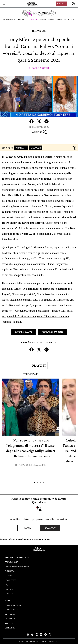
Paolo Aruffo (40, 68)
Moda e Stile (70, 19)
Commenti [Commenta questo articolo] (39, 132)
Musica (51, 19)
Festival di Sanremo (52, 332)
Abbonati (61, 4)
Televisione (32, 19)
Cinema (43, 19)
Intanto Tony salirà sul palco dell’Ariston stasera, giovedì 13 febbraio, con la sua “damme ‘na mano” (37, 316)
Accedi (28, 528)
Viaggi (59, 19)
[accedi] (73, 4)
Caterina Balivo (23, 332)
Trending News (9, 19)
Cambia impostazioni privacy (18, 567)
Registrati (50, 528)
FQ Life (21, 19)
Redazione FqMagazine (32, 465)
